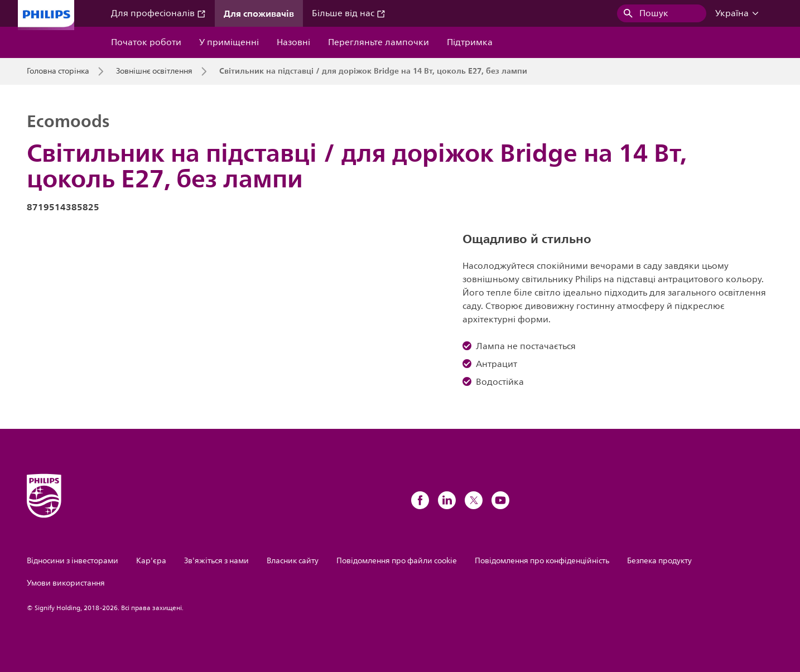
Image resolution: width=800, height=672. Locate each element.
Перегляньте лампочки (379, 42)
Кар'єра (151, 561)
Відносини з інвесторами (73, 561)
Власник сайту (293, 561)
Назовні (293, 42)
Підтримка (470, 42)
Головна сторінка (58, 71)
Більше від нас (349, 13)
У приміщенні (229, 42)
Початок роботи (146, 42)
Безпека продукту (659, 561)
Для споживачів (259, 13)
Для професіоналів (158, 13)
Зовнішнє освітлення (154, 71)
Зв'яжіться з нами (216, 561)
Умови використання (66, 583)
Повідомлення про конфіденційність (542, 561)
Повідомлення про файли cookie (397, 561)
